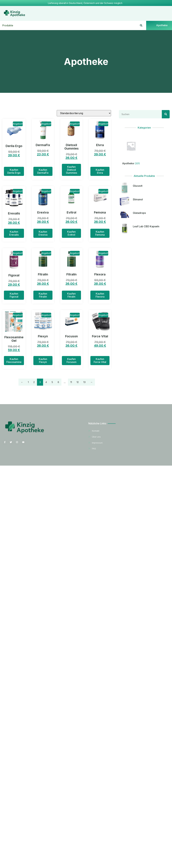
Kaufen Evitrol (71, 233)
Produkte (8, 25)
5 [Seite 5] (52, 382)
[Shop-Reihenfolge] (84, 113)
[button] (141, 25)
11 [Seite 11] (71, 382)
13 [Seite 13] (84, 382)
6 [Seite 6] (58, 382)
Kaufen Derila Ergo (14, 171)
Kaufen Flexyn (43, 361)
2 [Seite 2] (34, 382)
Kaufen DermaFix (43, 171)
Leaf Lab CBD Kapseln (146, 227)
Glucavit (138, 186)
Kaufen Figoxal (14, 295)
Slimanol (138, 200)
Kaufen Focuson (72, 361)
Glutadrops (139, 213)
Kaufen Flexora (100, 295)
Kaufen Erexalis (14, 233)
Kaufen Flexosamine (14, 361)
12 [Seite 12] (78, 382)
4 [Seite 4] (46, 382)
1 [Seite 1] (28, 382)
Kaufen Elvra (100, 171)
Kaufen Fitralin (43, 295)
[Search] (166, 114)
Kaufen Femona (100, 233)
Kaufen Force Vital (100, 361)
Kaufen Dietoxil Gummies (72, 170)
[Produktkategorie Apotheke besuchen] (131, 150)
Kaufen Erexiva (43, 233)
